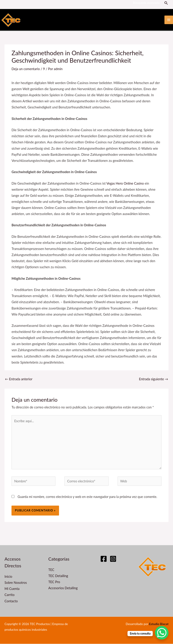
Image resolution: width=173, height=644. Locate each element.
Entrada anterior (19, 379)
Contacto (11, 601)
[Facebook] (104, 559)
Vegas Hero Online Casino (125, 184)
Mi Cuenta (12, 589)
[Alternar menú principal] (169, 20)
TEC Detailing (58, 576)
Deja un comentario (26, 69)
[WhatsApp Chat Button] (162, 633)
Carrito (10, 595)
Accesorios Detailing (63, 588)
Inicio (8, 577)
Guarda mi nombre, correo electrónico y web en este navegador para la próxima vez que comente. (87, 497)
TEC (51, 570)
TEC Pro (54, 582)
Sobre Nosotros (16, 583)
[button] (166, 3)
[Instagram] (113, 559)
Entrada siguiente (154, 379)
